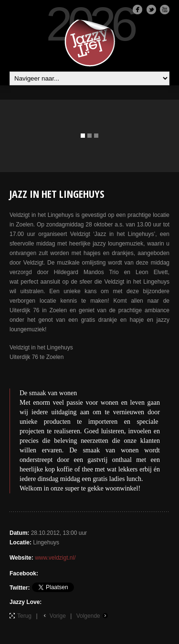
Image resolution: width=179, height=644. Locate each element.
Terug (24, 616)
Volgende (88, 616)
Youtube (165, 10)
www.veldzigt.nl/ (55, 558)
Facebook (137, 10)
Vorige (58, 616)
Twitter (151, 10)
